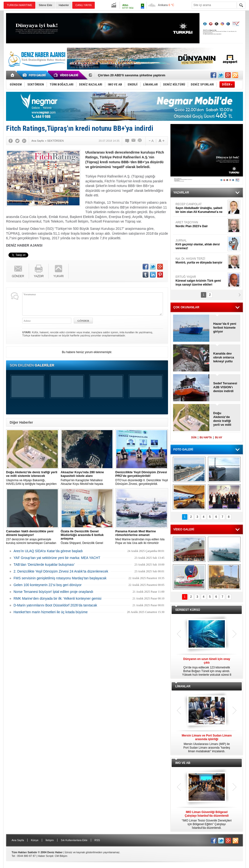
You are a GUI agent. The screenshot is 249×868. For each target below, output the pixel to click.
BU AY (219, 438)
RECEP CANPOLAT (201, 208)
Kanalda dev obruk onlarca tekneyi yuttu (224, 357)
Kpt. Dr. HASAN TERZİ (201, 261)
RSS (97, 840)
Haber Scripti (46, 856)
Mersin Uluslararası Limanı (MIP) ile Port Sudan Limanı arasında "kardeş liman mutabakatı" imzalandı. (207, 743)
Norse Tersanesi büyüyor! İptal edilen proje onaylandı (53, 592)
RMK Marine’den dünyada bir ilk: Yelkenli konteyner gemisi (57, 598)
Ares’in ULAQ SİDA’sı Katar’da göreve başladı (48, 551)
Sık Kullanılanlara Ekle (74, 840)
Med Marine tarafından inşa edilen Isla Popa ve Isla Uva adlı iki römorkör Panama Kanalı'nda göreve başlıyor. (142, 537)
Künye (35, 840)
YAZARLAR (181, 193)
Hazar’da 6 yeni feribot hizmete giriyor (225, 328)
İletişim (50, 840)
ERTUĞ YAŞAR (201, 281)
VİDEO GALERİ (184, 529)
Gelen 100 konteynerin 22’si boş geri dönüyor (48, 585)
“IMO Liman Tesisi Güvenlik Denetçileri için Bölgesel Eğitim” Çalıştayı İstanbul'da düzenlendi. (207, 820)
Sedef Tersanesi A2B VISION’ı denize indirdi (225, 387)
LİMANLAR (183, 686)
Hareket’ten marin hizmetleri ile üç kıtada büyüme (51, 612)
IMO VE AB (183, 763)
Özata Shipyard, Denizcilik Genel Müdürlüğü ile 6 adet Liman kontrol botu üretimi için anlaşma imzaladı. (87, 537)
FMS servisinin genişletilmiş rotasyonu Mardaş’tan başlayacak (60, 578)
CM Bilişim (61, 856)
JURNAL (201, 244)
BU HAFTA (206, 438)
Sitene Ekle (45, 5)
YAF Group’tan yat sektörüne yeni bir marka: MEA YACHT (57, 558)
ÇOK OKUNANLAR (186, 307)
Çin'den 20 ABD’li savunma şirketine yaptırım (132, 75)
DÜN (194, 438)
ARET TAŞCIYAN (201, 224)
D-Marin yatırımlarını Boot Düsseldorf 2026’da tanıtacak (55, 605)
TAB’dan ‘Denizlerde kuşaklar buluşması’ (44, 565)
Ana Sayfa (18, 840)
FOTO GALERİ (183, 449)
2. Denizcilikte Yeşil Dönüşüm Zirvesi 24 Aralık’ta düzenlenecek (61, 571)
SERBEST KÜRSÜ (188, 610)
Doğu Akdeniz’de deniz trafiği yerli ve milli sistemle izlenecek (222, 419)
